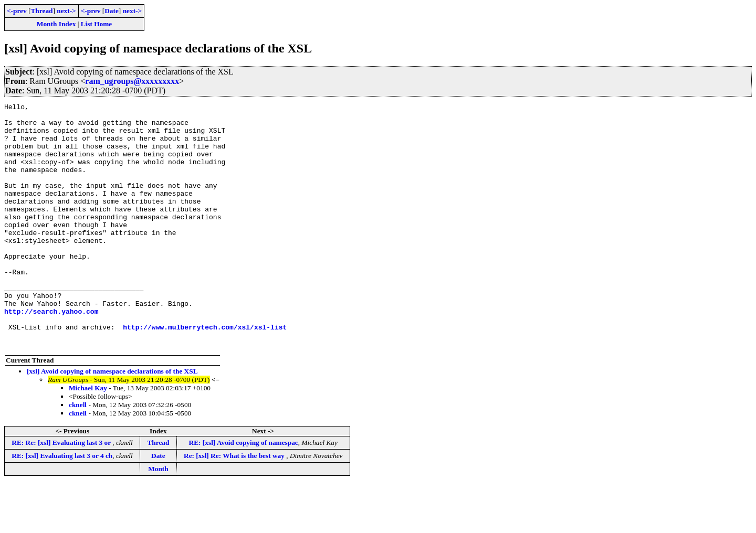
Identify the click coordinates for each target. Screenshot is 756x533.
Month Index (56, 24)
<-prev (17, 11)
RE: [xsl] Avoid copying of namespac (244, 491)
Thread (41, 11)
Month (158, 518)
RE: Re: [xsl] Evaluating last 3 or (62, 491)
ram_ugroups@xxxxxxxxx (132, 81)
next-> (66, 11)
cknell (78, 454)
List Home (97, 24)
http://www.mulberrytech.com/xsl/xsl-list (205, 372)
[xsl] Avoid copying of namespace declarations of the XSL (112, 420)
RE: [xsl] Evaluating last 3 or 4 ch (62, 504)
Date (112, 11)
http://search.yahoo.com (51, 354)
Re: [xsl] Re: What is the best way (235, 504)
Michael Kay (88, 437)
